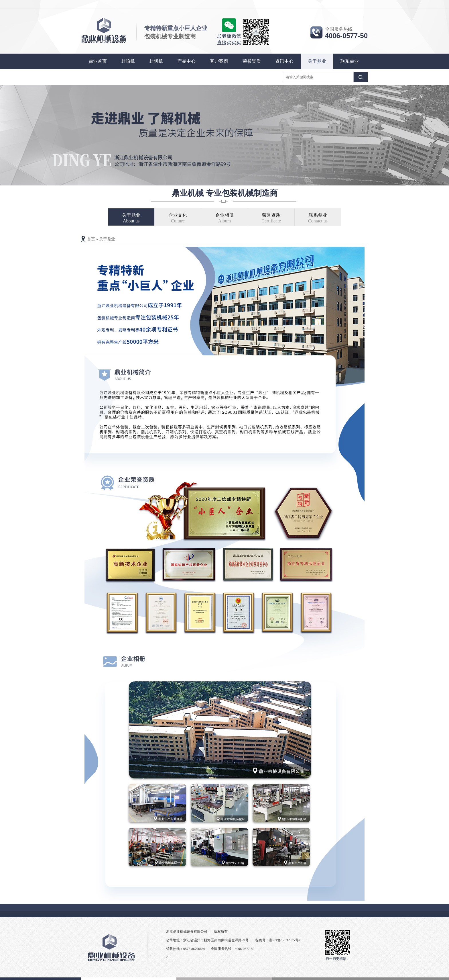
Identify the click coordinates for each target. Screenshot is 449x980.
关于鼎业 (317, 61)
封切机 (156, 61)
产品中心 (186, 61)
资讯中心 (284, 61)
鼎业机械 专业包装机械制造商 (225, 193)
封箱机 (128, 61)
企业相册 (225, 218)
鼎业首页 (98, 61)
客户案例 (219, 61)
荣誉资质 (252, 61)
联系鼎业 (350, 61)
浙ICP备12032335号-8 (285, 940)
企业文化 (178, 218)
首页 (91, 239)
